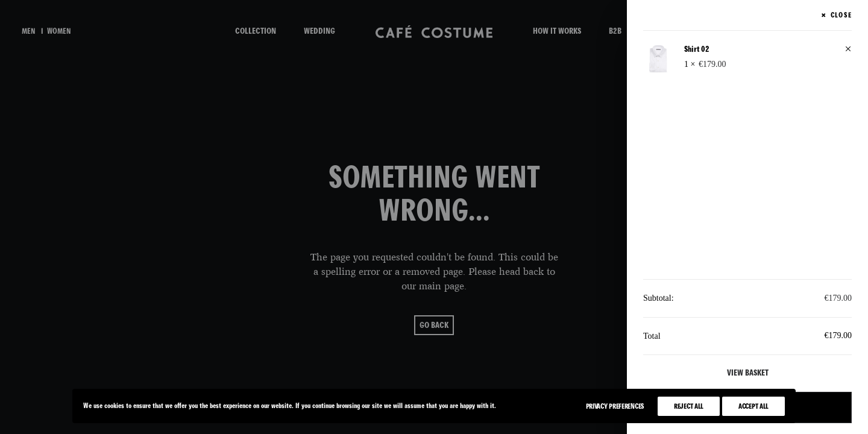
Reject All (689, 406)
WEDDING (319, 31)
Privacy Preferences (615, 406)
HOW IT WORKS (557, 31)
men (29, 31)
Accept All (753, 406)
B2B (615, 31)
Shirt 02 (697, 49)
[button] (848, 50)
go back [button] (434, 325)
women (59, 31)
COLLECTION (256, 31)
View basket (748, 373)
